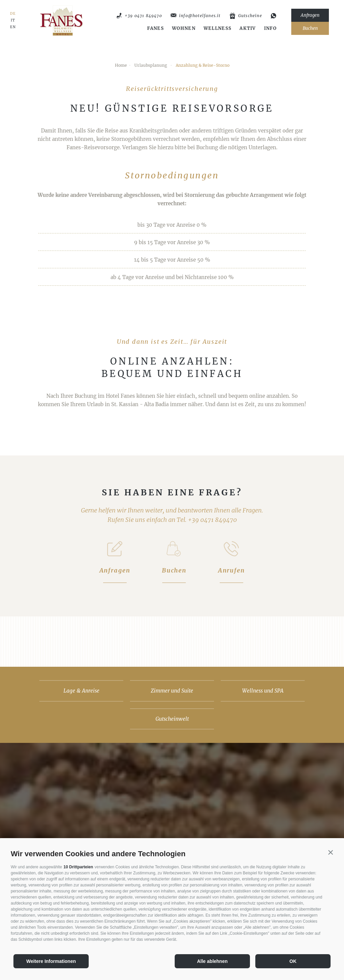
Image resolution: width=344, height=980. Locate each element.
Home (121, 65)
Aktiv (248, 29)
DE (13, 14)
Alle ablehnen (212, 961)
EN (13, 27)
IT (13, 20)
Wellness (218, 29)
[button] (331, 852)
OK (293, 961)
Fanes (156, 29)
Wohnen (184, 29)
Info (270, 29)
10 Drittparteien (78, 867)
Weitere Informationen (51, 961)
